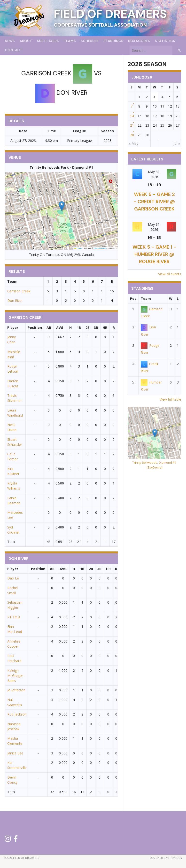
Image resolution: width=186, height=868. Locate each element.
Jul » (177, 143)
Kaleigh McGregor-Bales (16, 676)
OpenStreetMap (100, 248)
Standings (113, 41)
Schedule (90, 41)
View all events (170, 274)
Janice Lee (15, 753)
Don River (15, 300)
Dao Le (13, 578)
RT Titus (14, 617)
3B (96, 328)
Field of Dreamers (110, 14)
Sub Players (48, 41)
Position (35, 328)
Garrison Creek (19, 291)
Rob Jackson (17, 714)
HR (105, 328)
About (26, 41)
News (10, 41)
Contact (14, 50)
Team (146, 299)
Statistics (165, 41)
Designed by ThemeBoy (166, 858)
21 (132, 125)
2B (88, 328)
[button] (62, 206)
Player (13, 328)
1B (79, 328)
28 (132, 135)
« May (134, 143)
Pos (133, 299)
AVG (60, 328)
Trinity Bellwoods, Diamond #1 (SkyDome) (154, 465)
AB (49, 328)
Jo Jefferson (16, 690)
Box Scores (139, 41)
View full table (170, 399)
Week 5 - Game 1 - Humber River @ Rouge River (154, 254)
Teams (70, 41)
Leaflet (78, 248)
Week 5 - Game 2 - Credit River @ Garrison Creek (154, 202)
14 (132, 116)
